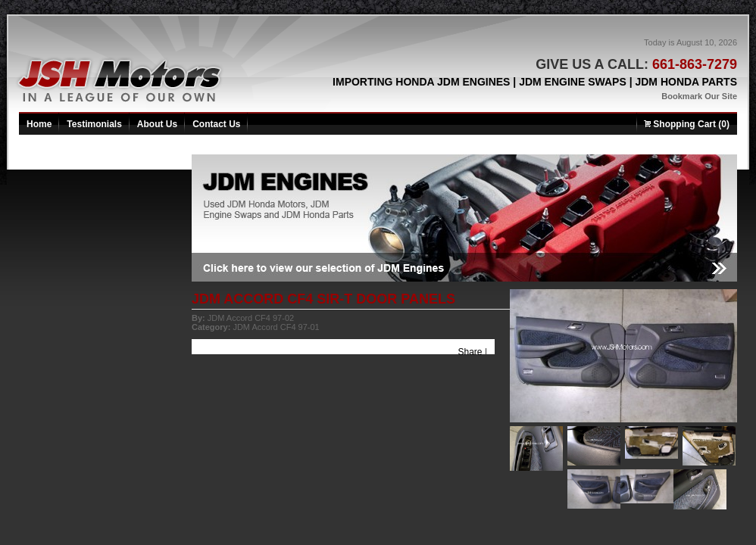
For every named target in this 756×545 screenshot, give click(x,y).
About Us (157, 124)
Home (39, 124)
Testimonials (94, 124)
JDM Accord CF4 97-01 (276, 327)
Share (470, 352)
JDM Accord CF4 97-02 (251, 318)
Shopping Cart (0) (687, 124)
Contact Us (216, 124)
